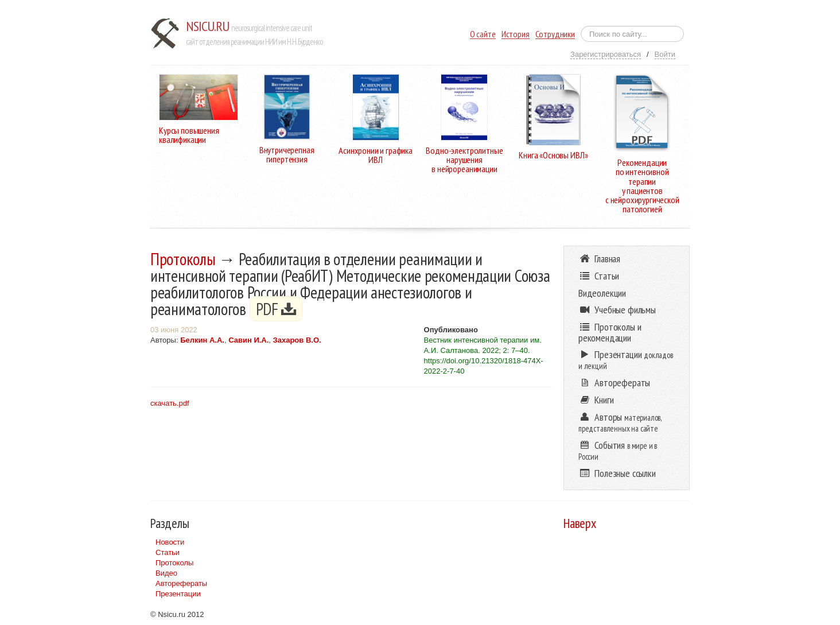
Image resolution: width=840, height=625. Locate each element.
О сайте (483, 34)
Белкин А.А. (202, 340)
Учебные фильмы (617, 310)
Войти (665, 54)
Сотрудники (555, 34)
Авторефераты (181, 583)
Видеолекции (602, 293)
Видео (166, 573)
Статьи (168, 552)
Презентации (178, 594)
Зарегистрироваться (606, 54)
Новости (170, 542)
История (516, 34)
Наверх (580, 523)
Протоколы (183, 259)
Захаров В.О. (297, 340)
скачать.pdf (170, 403)
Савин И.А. (248, 340)
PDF (276, 309)
